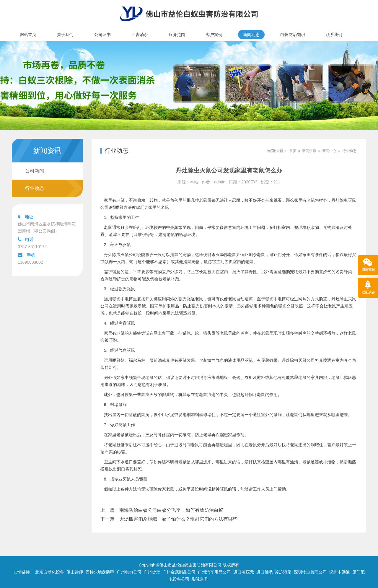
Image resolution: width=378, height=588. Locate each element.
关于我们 (65, 35)
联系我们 (334, 35)
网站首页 (28, 35)
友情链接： (24, 572)
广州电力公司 (129, 572)
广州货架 (152, 572)
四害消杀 (140, 35)
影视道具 (200, 579)
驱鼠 (131, 289)
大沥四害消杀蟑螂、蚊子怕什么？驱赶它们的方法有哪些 (178, 519)
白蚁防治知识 (293, 35)
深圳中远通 (340, 572)
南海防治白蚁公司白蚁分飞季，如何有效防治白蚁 (171, 510)
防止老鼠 (203, 435)
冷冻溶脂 (283, 572)
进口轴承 (265, 572)
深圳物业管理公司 (310, 572)
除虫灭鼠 (348, 299)
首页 (293, 151)
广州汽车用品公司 (214, 572)
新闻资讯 (309, 151)
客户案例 (214, 35)
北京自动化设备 (50, 572)
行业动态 (35, 188)
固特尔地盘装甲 (100, 572)
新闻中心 (329, 151)
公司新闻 (35, 171)
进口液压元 (244, 572)
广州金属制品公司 (179, 572)
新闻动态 (251, 35)
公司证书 (102, 35)
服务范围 (177, 35)
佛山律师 (75, 572)
